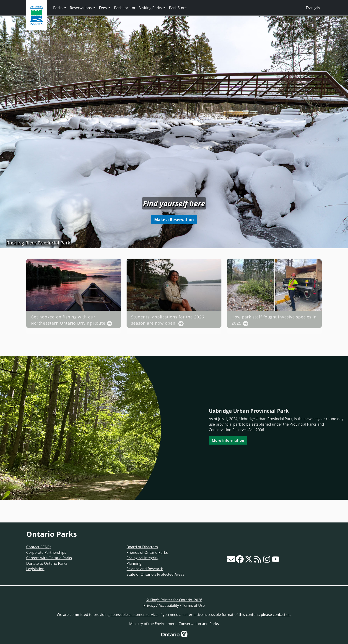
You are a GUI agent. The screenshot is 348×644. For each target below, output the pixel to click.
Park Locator (125, 8)
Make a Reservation (174, 220)
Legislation (35, 569)
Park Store (178, 8)
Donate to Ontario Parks (47, 563)
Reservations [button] (81, 8)
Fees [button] (103, 8)
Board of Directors (142, 547)
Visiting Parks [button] (151, 8)
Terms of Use (193, 605)
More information (228, 440)
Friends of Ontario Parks (147, 552)
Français (313, 8)
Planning (134, 563)
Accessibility (169, 605)
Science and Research (145, 569)
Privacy (149, 605)
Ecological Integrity (142, 558)
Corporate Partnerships (46, 552)
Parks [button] (58, 8)
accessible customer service (134, 615)
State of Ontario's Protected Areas (155, 574)
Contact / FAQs (39, 547)
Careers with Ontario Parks (49, 558)
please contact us (276, 615)
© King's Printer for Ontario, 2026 (174, 600)
